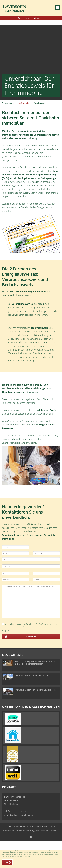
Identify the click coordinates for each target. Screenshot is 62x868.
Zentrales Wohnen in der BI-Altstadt (32, 676)
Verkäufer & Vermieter (22, 103)
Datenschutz (42, 831)
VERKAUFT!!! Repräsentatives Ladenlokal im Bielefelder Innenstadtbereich (35, 663)
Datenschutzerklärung (23, 856)
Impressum (9, 831)
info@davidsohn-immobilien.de (19, 815)
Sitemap (53, 831)
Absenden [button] (31, 637)
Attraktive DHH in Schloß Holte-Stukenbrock (35, 690)
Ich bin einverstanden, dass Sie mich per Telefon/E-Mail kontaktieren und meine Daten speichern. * (31, 625)
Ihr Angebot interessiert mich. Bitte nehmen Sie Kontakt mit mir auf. (31, 602)
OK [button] (7, 862)
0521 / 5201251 (25, 18)
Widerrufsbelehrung (25, 831)
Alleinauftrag (28, 421)
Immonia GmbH (48, 826)
